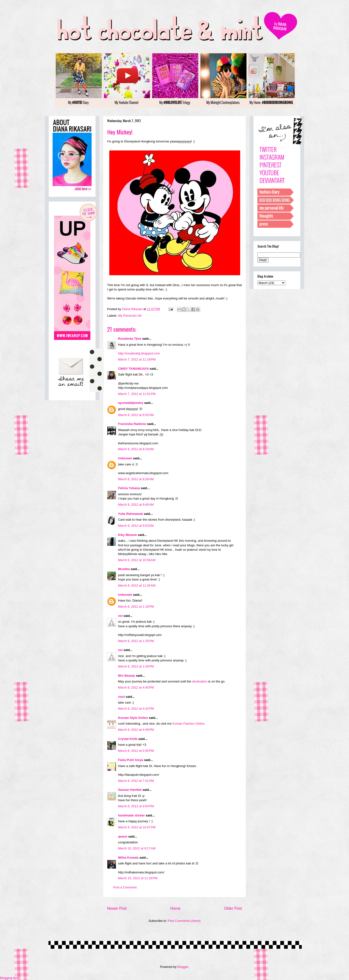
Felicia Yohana (129, 488)
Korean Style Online (133, 718)
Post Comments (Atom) (184, 921)
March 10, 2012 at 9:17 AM (137, 848)
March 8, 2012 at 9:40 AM (136, 505)
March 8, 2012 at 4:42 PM (136, 709)
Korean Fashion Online (188, 724)
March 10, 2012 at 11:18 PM (138, 878)
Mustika (124, 569)
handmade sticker (131, 815)
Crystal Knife (128, 739)
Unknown (125, 458)
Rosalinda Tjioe (130, 339)
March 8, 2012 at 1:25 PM (136, 641)
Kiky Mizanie (127, 535)
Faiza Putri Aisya (131, 760)
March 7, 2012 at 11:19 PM (137, 359)
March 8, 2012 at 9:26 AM (136, 479)
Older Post (233, 908)
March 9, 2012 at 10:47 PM (137, 827)
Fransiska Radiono (132, 424)
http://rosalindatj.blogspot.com (139, 353)
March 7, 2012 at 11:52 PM (137, 394)
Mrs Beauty (127, 676)
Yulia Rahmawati (131, 514)
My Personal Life (130, 316)
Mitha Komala (128, 858)
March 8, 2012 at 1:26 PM (136, 666)
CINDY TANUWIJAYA (133, 369)
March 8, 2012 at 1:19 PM (136, 607)
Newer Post (117, 908)
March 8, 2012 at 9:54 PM (136, 806)
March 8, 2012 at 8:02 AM (136, 415)
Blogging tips (9, 978)
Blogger (183, 967)
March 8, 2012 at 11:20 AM (137, 585)
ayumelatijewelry (131, 403)
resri (121, 697)
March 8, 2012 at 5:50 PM (136, 751)
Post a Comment (125, 887)
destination (200, 681)
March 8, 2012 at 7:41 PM (136, 781)
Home (175, 908)
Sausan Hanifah (130, 790)
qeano (123, 836)
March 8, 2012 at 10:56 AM (137, 560)
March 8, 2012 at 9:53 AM (136, 526)
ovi (120, 616)
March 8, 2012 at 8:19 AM (136, 449)
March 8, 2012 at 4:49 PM (136, 730)
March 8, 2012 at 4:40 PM (136, 687)
